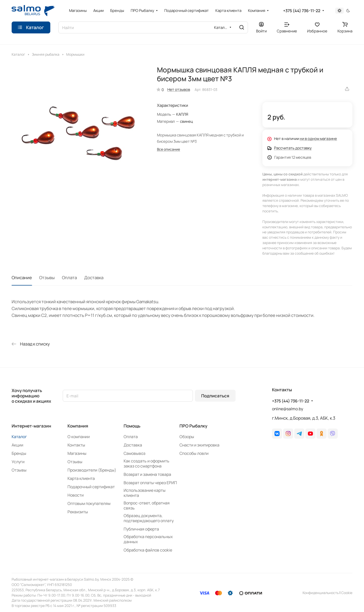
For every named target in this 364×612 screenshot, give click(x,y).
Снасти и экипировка (199, 445)
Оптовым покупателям (89, 503)
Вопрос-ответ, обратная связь (147, 505)
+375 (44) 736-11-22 (302, 11)
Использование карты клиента (145, 493)
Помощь (132, 426)
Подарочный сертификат (91, 487)
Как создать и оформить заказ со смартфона (146, 463)
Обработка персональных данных (148, 539)
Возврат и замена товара (147, 474)
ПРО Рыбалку (193, 426)
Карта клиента (81, 478)
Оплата (69, 278)
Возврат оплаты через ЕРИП (150, 483)
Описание (22, 278)
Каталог (19, 437)
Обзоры (187, 437)
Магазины (77, 453)
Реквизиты (78, 512)
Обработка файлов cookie (148, 550)
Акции (17, 445)
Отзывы (47, 278)
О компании (79, 437)
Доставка (94, 278)
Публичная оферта (141, 529)
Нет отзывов (179, 89)
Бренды (19, 453)
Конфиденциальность (321, 593)
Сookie (347, 593)
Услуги (18, 462)
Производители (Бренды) (92, 470)
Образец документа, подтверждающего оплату (149, 518)
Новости (76, 495)
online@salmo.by (288, 409)
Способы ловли (194, 453)
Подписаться (215, 396)
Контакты (76, 445)
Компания (78, 426)
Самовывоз (134, 453)
